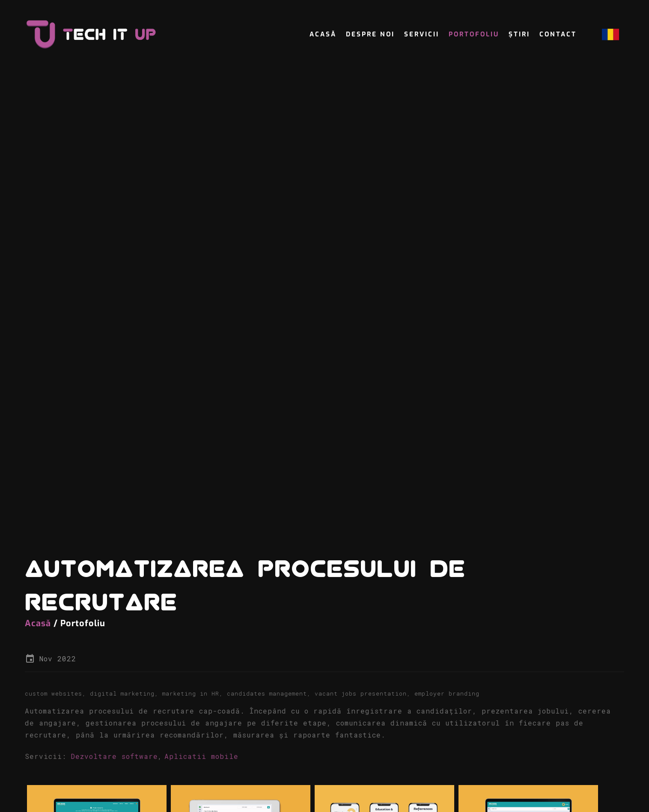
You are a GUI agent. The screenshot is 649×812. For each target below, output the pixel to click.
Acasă (323, 34)
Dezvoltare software (114, 760)
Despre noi (370, 34)
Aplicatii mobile (201, 760)
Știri (519, 34)
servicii (422, 34)
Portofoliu (474, 34)
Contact (558, 34)
